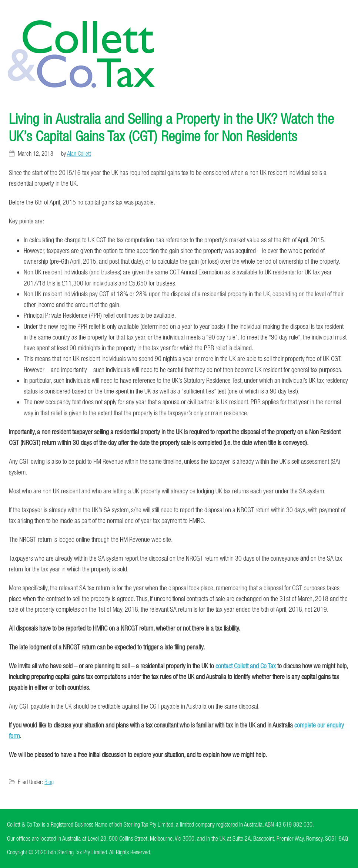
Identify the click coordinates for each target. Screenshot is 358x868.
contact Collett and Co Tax (246, 666)
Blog (49, 782)
